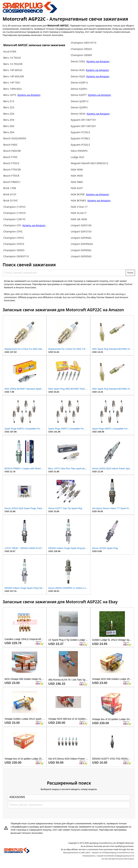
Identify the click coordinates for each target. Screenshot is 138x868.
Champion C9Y (12, 225)
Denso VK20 (78, 114)
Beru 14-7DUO (12, 58)
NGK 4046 (77, 169)
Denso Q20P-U (80, 101)
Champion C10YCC (14, 207)
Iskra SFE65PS (79, 151)
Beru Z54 (9, 120)
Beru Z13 (9, 101)
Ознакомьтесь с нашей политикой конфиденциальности (108, 856)
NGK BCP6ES (78, 200)
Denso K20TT (79, 95)
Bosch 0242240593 (15, 138)
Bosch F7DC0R (12, 169)
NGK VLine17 (79, 213)
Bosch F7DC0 (11, 163)
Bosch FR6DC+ (12, 182)
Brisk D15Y (10, 194)
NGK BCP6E (78, 194)
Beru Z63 (9, 126)
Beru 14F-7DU (12, 82)
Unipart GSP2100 (81, 225)
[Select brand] (69, 797)
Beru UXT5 (10, 95)
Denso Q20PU (79, 107)
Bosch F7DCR (11, 176)
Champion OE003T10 (16, 256)
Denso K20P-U (79, 82)
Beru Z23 (9, 107)
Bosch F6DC (10, 145)
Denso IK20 (78, 70)
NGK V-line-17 (79, 207)
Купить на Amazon (29, 95)
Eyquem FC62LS (80, 145)
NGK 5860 (77, 182)
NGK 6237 (77, 188)
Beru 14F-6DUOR (13, 76)
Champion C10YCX (14, 213)
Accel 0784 (10, 51)
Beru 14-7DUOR (13, 64)
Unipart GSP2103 (81, 231)
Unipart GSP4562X (82, 244)
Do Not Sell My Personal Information (118, 859)
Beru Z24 (9, 114)
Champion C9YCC (14, 238)
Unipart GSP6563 (81, 256)
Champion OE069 (81, 55)
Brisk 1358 (10, 188)
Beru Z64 (9, 132)
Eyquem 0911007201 (83, 126)
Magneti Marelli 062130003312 (89, 163)
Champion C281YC (14, 219)
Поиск (130, 273)
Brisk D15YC (11, 200)
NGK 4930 (77, 176)
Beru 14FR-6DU (13, 89)
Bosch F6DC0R (12, 151)
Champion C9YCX (14, 244)
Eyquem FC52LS (80, 132)
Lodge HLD (77, 157)
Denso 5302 (78, 61)
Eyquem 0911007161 (83, 120)
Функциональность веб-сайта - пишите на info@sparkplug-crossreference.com (99, 852)
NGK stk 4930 (79, 219)
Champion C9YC (13, 231)
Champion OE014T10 (83, 43)
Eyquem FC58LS (80, 138)
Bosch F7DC (10, 157)
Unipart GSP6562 (81, 250)
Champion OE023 (81, 49)
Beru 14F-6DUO (13, 70)
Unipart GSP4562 (81, 238)
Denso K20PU (79, 89)
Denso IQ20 (78, 76)
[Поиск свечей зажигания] (64, 273)
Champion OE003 (14, 250)
